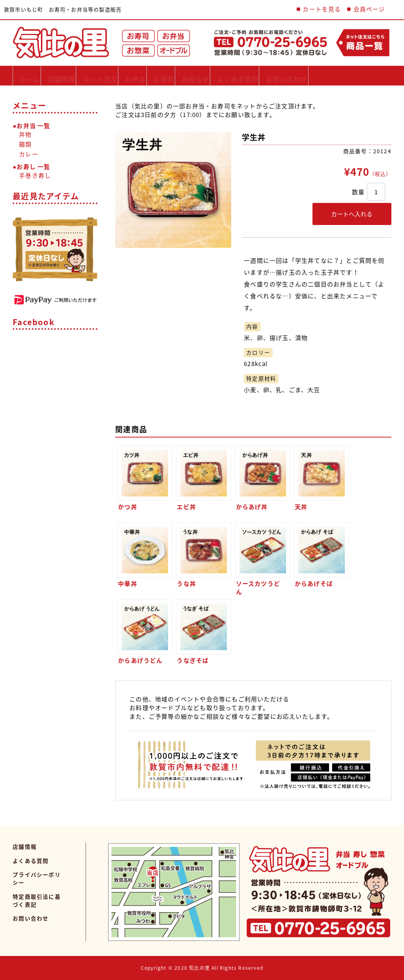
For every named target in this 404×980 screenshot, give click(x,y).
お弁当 (162, 75)
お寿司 (198, 75)
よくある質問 (289, 75)
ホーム (31, 75)
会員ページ (369, 9)
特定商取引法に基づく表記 (37, 900)
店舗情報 (71, 75)
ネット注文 (118, 75)
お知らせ (238, 75)
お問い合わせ (347, 75)
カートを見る (322, 9)
